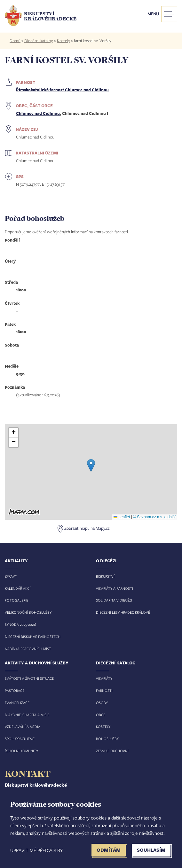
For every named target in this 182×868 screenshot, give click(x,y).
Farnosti (104, 690)
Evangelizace (17, 703)
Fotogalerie (16, 600)
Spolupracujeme (20, 739)
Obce (101, 715)
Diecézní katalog (39, 41)
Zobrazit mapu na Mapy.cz (87, 528)
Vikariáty (104, 678)
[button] (91, 465)
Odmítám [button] (109, 850)
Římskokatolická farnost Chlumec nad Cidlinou (62, 90)
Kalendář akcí (18, 588)
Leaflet (122, 517)
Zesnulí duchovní (112, 751)
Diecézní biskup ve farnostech (33, 636)
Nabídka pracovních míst (28, 649)
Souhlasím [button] (151, 850)
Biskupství (105, 576)
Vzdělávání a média (23, 726)
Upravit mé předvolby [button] (36, 850)
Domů (15, 41)
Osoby (102, 703)
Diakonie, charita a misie (27, 715)
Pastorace (15, 690)
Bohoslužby (107, 739)
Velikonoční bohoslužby (28, 612)
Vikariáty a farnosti (115, 588)
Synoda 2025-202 (19, 624)
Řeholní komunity (21, 751)
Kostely (63, 41)
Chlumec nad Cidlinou (38, 113)
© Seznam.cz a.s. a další (154, 517)
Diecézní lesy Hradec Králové (123, 612)
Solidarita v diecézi (114, 600)
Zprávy (11, 576)
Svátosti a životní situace (29, 678)
